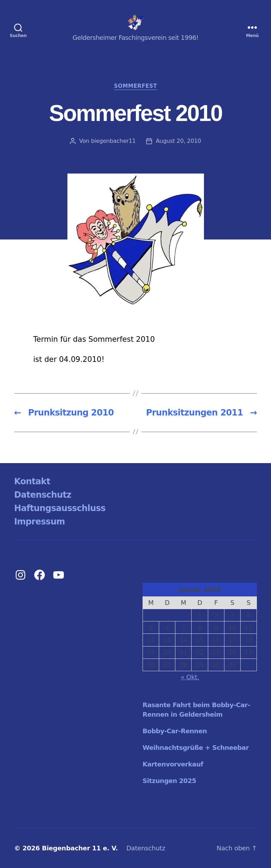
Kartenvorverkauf (173, 764)
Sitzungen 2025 (169, 781)
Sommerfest (135, 86)
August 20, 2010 (178, 141)
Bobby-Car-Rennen (175, 731)
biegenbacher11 (113, 141)
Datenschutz (43, 495)
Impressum (40, 522)
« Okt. (190, 677)
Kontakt (32, 481)
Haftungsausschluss (60, 508)
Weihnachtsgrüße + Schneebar (196, 748)
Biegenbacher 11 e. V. (80, 848)
